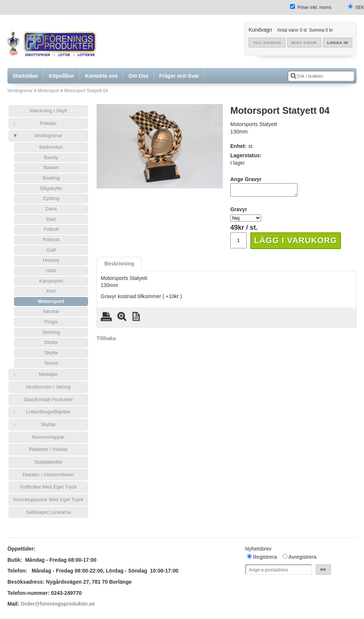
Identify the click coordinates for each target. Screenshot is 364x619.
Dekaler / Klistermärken (48, 475)
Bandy (51, 157)
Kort (51, 291)
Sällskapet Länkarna (48, 512)
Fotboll (51, 229)
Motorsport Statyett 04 (86, 91)
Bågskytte (51, 188)
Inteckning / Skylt (48, 111)
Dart (51, 219)
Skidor (51, 342)
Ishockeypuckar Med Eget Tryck (48, 499)
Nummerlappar (48, 437)
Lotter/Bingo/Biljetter (48, 412)
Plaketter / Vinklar (48, 449)
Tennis (51, 363)
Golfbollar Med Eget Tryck (48, 487)
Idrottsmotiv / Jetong (48, 387)
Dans (51, 209)
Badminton (51, 147)
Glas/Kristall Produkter (48, 399)
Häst (51, 270)
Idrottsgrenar (20, 91)
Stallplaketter (48, 462)
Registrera (265, 557)
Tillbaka (106, 341)
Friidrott (51, 240)
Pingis (51, 322)
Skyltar (48, 424)
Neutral (51, 311)
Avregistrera (303, 557)
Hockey (51, 260)
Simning (51, 332)
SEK (360, 7)
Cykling (51, 198)
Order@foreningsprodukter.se (58, 604)
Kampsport (51, 281)
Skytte (51, 353)
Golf (51, 250)
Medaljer (48, 374)
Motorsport (48, 91)
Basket (51, 167)
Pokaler (48, 123)
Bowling (51, 178)
